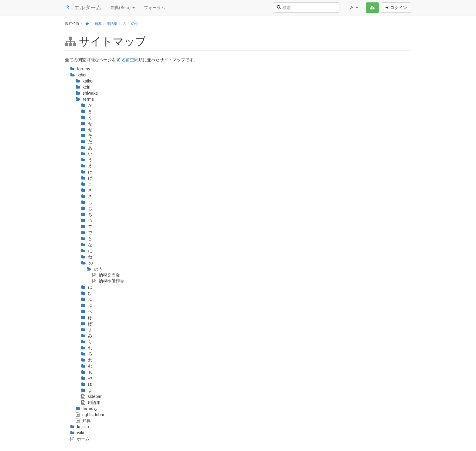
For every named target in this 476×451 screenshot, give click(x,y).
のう (135, 24)
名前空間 (130, 60)
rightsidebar (90, 415)
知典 (98, 24)
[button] (353, 8)
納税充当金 (106, 275)
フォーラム (155, 8)
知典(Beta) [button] (123, 8)
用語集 (112, 24)
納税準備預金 (108, 281)
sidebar (92, 396)
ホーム (80, 439)
